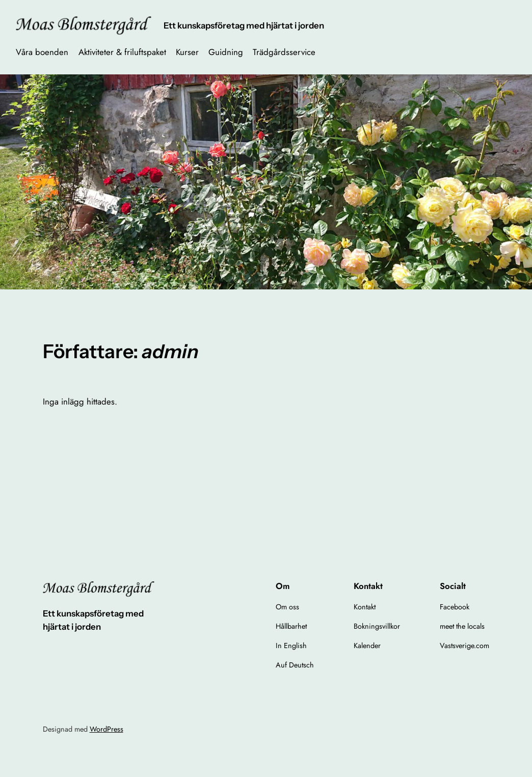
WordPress (107, 729)
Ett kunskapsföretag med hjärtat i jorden (244, 25)
